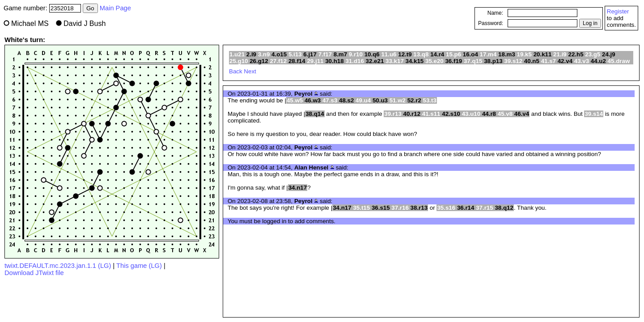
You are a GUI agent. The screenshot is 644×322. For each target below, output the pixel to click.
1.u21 (237, 54)
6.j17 (310, 54)
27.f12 (278, 61)
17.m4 (488, 54)
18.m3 (507, 54)
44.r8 (489, 114)
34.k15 (415, 61)
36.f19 (453, 61)
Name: (495, 13)
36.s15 (381, 208)
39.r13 (393, 114)
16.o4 (470, 54)
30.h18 (335, 61)
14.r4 (437, 54)
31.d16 (355, 61)
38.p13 (493, 61)
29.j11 (315, 61)
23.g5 (593, 54)
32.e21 (375, 61)
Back (236, 71)
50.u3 (380, 100)
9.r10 (356, 54)
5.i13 (295, 54)
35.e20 (434, 61)
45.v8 (505, 114)
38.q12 (504, 208)
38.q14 (315, 114)
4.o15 (279, 54)
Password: (491, 23)
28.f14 (297, 61)
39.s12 (513, 61)
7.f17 (325, 54)
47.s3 (330, 100)
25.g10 (239, 61)
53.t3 (430, 100)
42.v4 (565, 61)
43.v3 (582, 61)
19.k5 (524, 54)
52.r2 (414, 100)
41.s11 (431, 114)
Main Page (115, 8)
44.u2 (598, 61)
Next (250, 71)
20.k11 (543, 54)
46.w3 (313, 100)
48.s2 (346, 100)
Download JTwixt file (34, 273)
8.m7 (340, 54)
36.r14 (466, 208)
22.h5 (576, 54)
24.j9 (609, 54)
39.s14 (594, 114)
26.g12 (259, 61)
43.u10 (471, 114)
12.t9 (405, 54)
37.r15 (485, 208)
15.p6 (453, 54)
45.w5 (295, 100)
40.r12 (412, 114)
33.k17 (395, 61)
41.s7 (549, 61)
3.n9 (264, 54)
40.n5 (532, 61)
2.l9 (251, 54)
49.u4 (363, 100)
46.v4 (522, 114)
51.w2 (398, 100)
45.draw (619, 61)
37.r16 (400, 208)
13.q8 (421, 54)
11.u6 (389, 54)
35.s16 (446, 208)
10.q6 (372, 54)
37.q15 (473, 61)
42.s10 (451, 114)
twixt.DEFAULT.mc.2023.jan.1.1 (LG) (58, 266)
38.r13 (419, 208)
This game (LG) (139, 266)
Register (618, 11)
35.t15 (361, 208)
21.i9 (560, 54)
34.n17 (298, 188)
